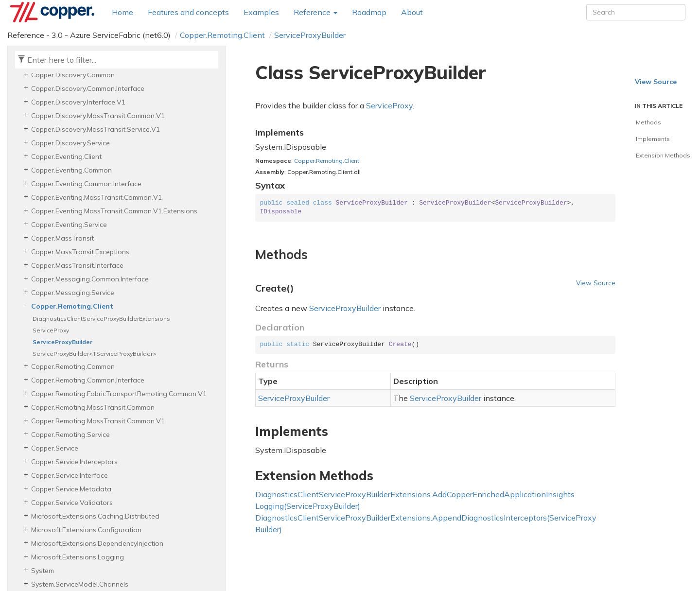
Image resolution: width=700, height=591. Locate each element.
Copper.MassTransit (62, 238)
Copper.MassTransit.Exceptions (80, 252)
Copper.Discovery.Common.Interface (88, 88)
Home (122, 12)
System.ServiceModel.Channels (80, 584)
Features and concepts (188, 12)
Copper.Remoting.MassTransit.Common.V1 (98, 421)
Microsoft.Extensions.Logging (78, 557)
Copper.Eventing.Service (69, 225)
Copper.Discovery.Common (73, 75)
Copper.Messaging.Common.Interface (90, 279)
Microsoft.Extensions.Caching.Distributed (95, 516)
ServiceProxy (51, 330)
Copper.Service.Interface (70, 475)
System (43, 571)
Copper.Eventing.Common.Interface (86, 184)
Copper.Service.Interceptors (74, 462)
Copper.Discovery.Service (70, 143)
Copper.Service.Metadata (71, 489)
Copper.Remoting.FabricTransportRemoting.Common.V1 (119, 394)
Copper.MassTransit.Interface (77, 265)
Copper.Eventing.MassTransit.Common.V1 (96, 197)
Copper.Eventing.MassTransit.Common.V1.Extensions (114, 211)
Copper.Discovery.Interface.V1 (78, 102)
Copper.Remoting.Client (222, 35)
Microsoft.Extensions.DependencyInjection (97, 543)
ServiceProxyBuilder (310, 35)
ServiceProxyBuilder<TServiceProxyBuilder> (95, 354)
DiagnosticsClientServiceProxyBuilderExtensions (101, 319)
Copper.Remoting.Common (73, 366)
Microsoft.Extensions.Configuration (86, 530)
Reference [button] (315, 12)
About (412, 12)
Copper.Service (55, 448)
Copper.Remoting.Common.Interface (88, 380)
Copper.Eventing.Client (66, 156)
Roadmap (369, 12)
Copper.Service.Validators (72, 503)
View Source (596, 283)
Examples (261, 12)
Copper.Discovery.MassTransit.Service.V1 (96, 129)
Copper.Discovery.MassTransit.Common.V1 (98, 116)
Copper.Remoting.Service (70, 435)
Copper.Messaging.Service (73, 293)
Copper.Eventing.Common (71, 170)
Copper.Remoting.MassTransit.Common (93, 407)
